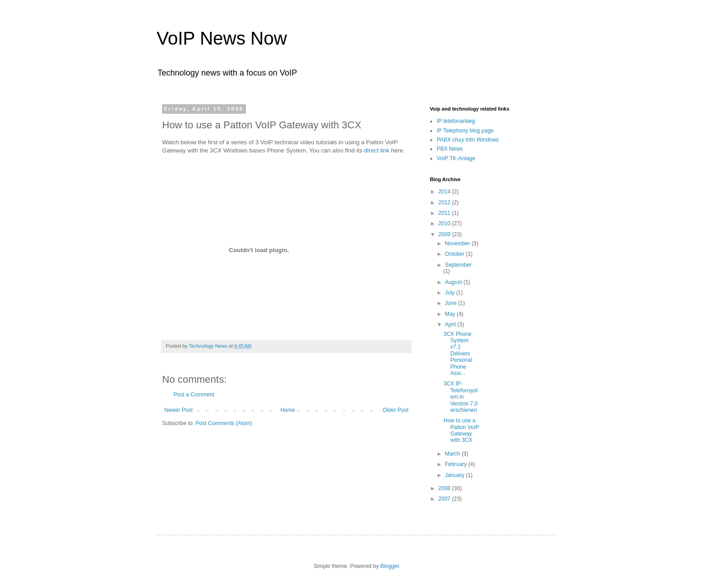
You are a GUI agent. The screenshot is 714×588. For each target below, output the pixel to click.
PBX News (450, 149)
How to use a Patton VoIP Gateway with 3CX (461, 430)
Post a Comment (194, 395)
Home (288, 410)
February (456, 464)
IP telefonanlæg (456, 121)
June (451, 303)
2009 (445, 234)
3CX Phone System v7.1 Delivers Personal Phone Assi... (458, 354)
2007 (445, 499)
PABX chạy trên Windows (468, 140)
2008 (445, 488)
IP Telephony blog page (465, 131)
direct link (377, 150)
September (458, 265)
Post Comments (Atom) (224, 423)
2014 (445, 192)
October (455, 254)
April (451, 324)
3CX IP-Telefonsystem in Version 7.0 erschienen (461, 397)
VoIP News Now (222, 38)
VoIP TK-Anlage (456, 158)
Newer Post (178, 410)
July (451, 293)
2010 (445, 223)
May (451, 314)
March (453, 454)
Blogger (390, 566)
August (454, 282)
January (455, 475)
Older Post (395, 410)
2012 (445, 203)
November (458, 243)
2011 (445, 213)
